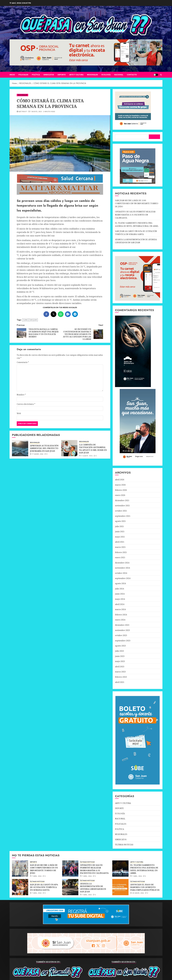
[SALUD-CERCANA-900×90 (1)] (60, 182)
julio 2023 (119, 651)
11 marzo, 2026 (87, 456)
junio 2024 (120, 594)
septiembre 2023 (123, 641)
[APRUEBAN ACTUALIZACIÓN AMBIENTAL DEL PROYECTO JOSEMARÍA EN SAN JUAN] (20, 448)
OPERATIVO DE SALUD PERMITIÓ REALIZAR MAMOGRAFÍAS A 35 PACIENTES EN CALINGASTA (135, 215)
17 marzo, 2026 (38, 454)
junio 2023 (120, 656)
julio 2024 (119, 589)
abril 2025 (120, 542)
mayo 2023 (120, 661)
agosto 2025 (120, 521)
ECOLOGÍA (106, 75)
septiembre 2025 (123, 516)
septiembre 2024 (123, 578)
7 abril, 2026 (37, 876)
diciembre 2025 (122, 500)
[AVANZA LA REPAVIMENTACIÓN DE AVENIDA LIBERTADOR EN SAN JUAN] (70, 887)
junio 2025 (120, 532)
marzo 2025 (120, 547)
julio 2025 (119, 526)
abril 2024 (120, 604)
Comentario (23, 362)
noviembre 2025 (122, 506)
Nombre (21, 395)
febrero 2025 (121, 552)
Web (19, 413)
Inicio (12, 75)
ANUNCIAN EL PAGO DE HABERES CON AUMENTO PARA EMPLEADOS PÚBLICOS (145, 887)
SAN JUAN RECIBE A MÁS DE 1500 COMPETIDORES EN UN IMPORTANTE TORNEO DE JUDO (137, 203)
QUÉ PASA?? (23, 112)
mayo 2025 (120, 537)
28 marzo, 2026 (138, 893)
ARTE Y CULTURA (76, 75)
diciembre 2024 (122, 563)
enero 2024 (120, 620)
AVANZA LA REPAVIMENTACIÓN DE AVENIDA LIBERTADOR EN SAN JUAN (93, 888)
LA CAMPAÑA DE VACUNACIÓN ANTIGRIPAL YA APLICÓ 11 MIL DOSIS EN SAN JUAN (93, 449)
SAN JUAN (33, 320)
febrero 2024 (121, 615)
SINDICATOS (49, 75)
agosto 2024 (120, 583)
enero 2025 (120, 557)
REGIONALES (93, 75)
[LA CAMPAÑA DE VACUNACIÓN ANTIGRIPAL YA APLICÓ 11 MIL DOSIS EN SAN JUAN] (69, 448)
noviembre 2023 (122, 630)
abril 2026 (120, 480)
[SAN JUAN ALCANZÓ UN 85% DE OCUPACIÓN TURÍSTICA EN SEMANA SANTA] (20, 887)
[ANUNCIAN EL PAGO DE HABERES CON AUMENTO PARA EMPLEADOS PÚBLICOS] (120, 887)
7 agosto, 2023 (36, 112)
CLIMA (25, 320)
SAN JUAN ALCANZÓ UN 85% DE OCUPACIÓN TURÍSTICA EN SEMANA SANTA (44, 887)
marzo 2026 (120, 485)
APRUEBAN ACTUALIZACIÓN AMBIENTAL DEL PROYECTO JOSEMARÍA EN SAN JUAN (44, 448)
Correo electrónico (26, 404)
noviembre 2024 (122, 568)
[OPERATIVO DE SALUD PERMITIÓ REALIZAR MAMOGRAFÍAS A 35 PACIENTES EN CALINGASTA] (70, 869)
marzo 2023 (120, 672)
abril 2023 (120, 667)
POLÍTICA (36, 75)
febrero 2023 (121, 677)
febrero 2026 (121, 490)
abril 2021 (120, 682)
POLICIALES (23, 75)
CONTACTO (132, 75)
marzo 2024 (120, 609)
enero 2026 (120, 495)
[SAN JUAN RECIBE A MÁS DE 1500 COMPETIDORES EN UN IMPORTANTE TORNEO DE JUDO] (20, 869)
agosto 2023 (120, 646)
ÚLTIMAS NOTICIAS (124, 845)
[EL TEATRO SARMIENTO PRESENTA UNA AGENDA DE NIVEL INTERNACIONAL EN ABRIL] (120, 869)
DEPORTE (62, 75)
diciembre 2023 (122, 625)
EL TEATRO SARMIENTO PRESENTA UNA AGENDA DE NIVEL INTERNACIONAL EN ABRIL (144, 869)
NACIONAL (119, 75)
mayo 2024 (120, 599)
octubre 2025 (121, 511)
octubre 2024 (121, 573)
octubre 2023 (121, 635)
